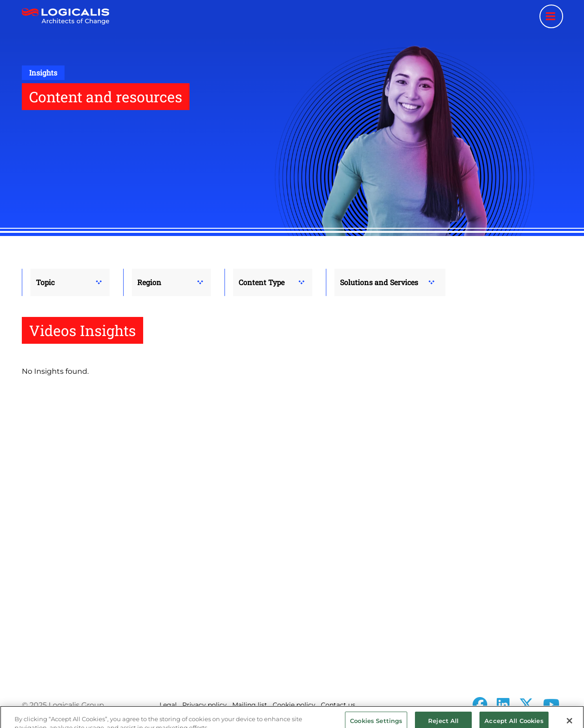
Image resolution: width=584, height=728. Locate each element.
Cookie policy (294, 705)
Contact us (338, 705)
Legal (168, 705)
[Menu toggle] (551, 16)
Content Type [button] (262, 282)
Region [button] (149, 282)
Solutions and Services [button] (379, 282)
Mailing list (250, 705)
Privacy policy (205, 705)
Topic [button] (45, 282)
